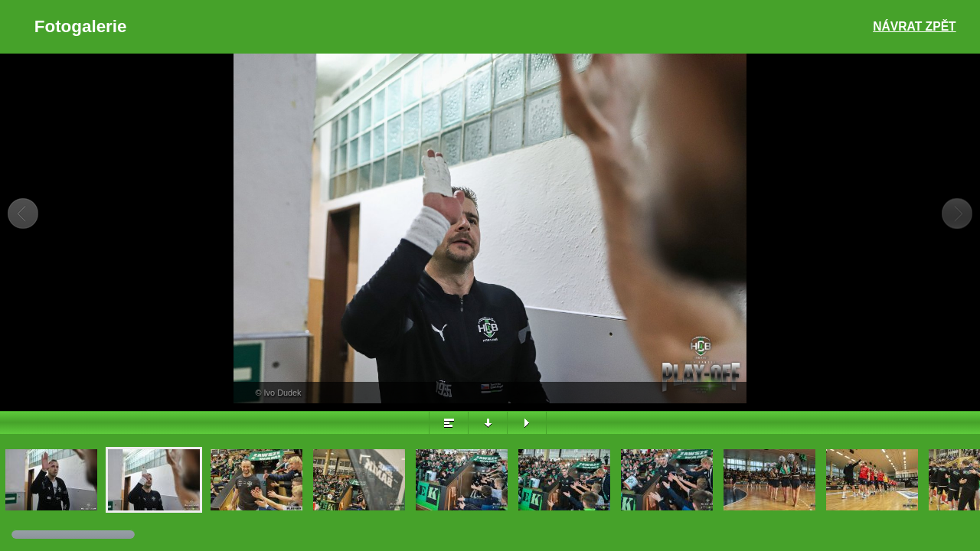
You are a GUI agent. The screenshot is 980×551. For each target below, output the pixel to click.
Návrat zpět (914, 26)
